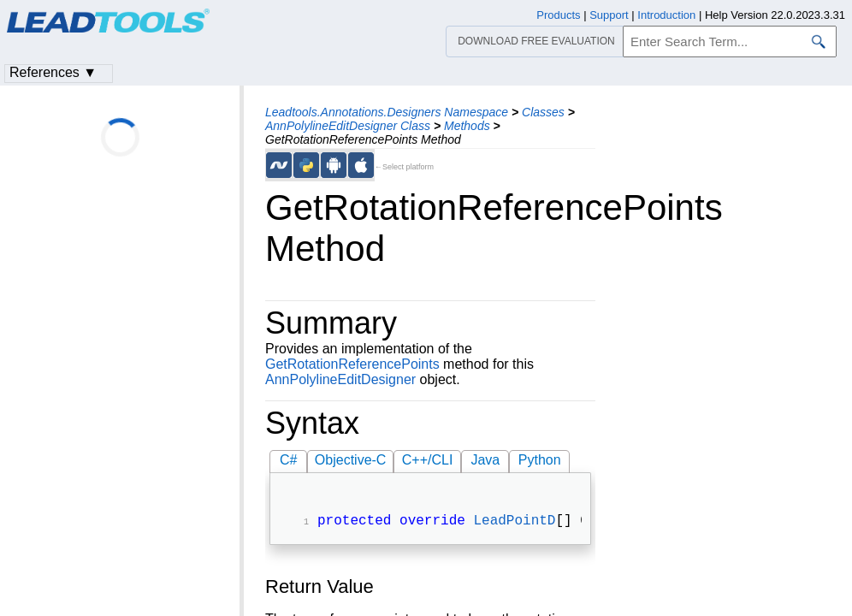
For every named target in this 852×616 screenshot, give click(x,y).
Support (609, 15)
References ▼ (53, 72)
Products (558, 15)
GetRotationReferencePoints (352, 364)
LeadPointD (514, 523)
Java (485, 460)
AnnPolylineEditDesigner (340, 379)
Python (540, 460)
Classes (543, 112)
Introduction (666, 15)
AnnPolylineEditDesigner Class (348, 126)
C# (288, 460)
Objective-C (351, 460)
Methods (467, 126)
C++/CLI (428, 460)
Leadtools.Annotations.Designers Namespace (387, 112)
